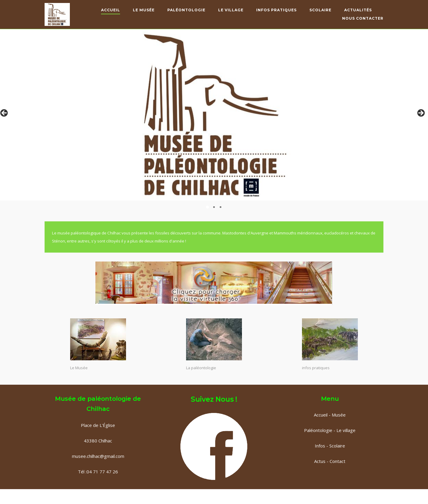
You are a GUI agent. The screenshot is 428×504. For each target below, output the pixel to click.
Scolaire (320, 10)
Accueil (111, 10)
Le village (346, 430)
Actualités (358, 10)
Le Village (231, 10)
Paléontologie (186, 10)
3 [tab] (221, 207)
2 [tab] (214, 207)
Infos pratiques (276, 10)
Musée (339, 415)
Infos (320, 446)
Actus (320, 461)
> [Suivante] (421, 113)
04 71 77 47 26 (102, 472)
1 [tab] (207, 207)
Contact (337, 461)
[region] (214, 115)
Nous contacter (363, 18)
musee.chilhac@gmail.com (98, 456)
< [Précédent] (4, 113)
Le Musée (144, 10)
